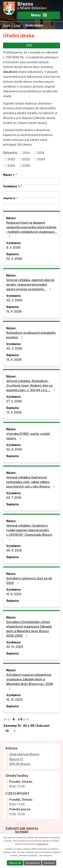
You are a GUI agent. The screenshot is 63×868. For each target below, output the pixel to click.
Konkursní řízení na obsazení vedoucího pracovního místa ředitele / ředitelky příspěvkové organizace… (31, 229)
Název (9, 175)
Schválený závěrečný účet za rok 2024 (29, 581)
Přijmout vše (15, 863)
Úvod (6, 25)
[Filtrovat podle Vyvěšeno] (32, 194)
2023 (26, 159)
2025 (11, 166)
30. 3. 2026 (14, 300)
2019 (41, 153)
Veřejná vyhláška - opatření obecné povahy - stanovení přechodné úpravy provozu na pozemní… (30, 285)
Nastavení (49, 863)
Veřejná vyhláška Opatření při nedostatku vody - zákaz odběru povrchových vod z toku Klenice (31, 482)
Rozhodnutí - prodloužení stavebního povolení (31, 335)
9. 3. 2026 (13, 248)
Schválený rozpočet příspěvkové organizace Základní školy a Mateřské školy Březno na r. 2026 (30, 682)
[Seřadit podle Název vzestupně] (16, 173)
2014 (26, 153)
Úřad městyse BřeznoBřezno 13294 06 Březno (24, 759)
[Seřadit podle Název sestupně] (16, 175)
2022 (11, 159)
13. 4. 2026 (14, 412)
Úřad (17, 25)
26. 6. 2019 (14, 550)
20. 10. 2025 (15, 647)
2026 (26, 166)
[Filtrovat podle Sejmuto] (32, 207)
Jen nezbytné (33, 863)
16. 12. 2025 (14, 700)
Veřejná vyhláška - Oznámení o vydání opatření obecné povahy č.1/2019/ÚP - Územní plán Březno (29, 532)
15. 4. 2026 (14, 311)
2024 (41, 159)
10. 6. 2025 (14, 594)
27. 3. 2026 (14, 401)
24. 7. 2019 (14, 498)
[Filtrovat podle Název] (32, 181)
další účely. (43, 844)
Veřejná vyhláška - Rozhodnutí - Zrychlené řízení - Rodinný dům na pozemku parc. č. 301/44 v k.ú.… (31, 386)
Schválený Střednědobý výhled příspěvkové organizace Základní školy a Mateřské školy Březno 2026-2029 (29, 629)
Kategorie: (10, 152)
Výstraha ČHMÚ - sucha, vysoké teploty (28, 436)
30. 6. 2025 (14, 449)
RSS (42, 45)
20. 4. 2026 (14, 259)
